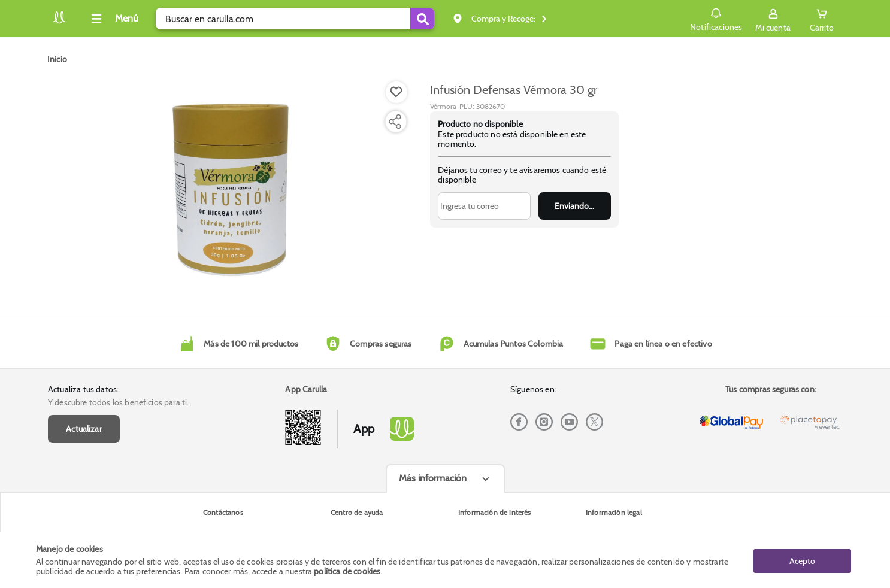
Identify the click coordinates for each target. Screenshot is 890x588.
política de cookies (347, 571)
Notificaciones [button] (715, 18)
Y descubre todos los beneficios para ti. (118, 402)
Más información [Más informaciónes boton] (433, 478)
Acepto (802, 560)
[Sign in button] (773, 19)
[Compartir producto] (395, 122)
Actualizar (84, 429)
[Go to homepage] (57, 59)
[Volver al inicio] (59, 22)
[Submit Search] (422, 19)
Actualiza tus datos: (83, 389)
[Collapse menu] (113, 19)
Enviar (575, 206)
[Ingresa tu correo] (484, 206)
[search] (295, 19)
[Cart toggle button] (822, 19)
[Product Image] (231, 186)
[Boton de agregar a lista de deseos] (396, 92)
